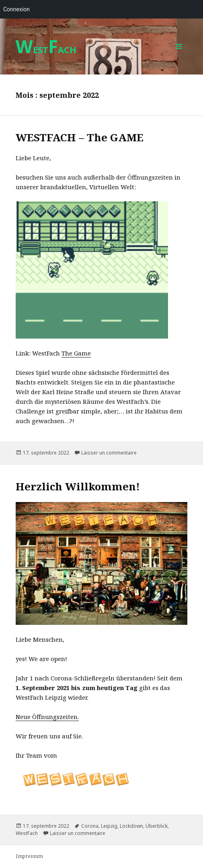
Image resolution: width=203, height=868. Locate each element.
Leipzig (109, 826)
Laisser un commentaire (109, 453)
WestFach (27, 833)
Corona (90, 826)
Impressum (29, 856)
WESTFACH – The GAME (80, 137)
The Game (76, 353)
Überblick (157, 826)
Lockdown (131, 826)
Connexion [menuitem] (16, 9)
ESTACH (46, 50)
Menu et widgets (179, 55)
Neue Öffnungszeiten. (47, 717)
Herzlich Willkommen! (78, 486)
